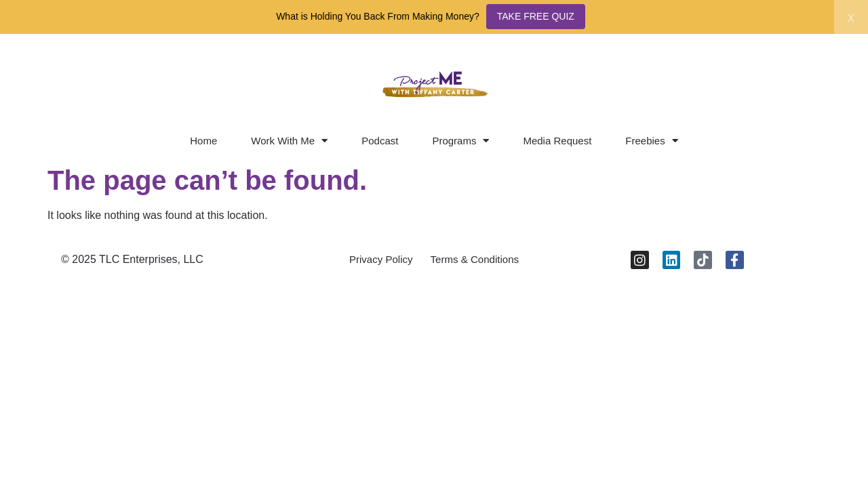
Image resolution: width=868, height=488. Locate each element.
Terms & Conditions (478, 262)
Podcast (380, 141)
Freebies (651, 141)
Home (203, 141)
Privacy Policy (376, 262)
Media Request (557, 141)
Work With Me (289, 141)
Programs (460, 141)
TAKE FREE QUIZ (536, 16)
